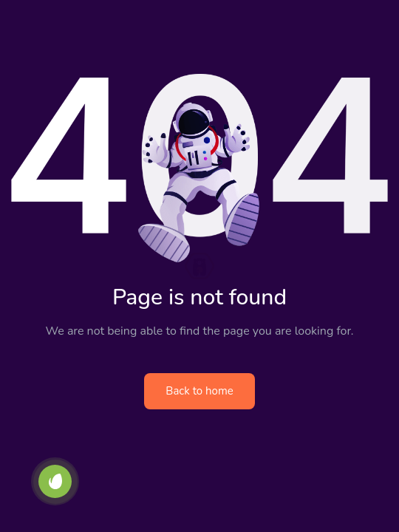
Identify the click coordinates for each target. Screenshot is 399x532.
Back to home (199, 391)
